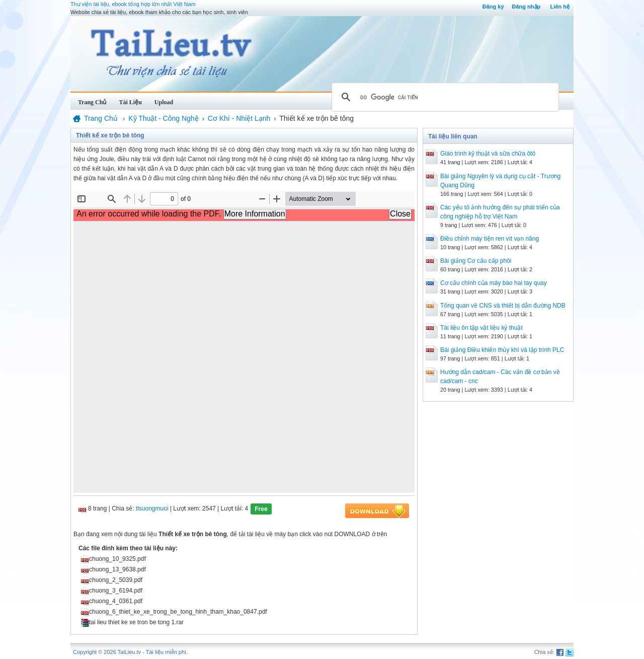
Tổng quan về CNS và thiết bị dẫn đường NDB (503, 306)
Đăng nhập (527, 7)
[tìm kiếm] (444, 97)
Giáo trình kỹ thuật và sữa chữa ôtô (488, 154)
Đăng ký (493, 7)
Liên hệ (560, 7)
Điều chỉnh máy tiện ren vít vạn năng (490, 239)
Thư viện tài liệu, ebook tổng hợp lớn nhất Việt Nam (133, 4)
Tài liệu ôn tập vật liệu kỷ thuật (481, 328)
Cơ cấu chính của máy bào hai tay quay (494, 283)
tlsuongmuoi (152, 508)
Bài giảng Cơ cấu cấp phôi (476, 261)
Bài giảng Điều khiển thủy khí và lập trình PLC (502, 350)
